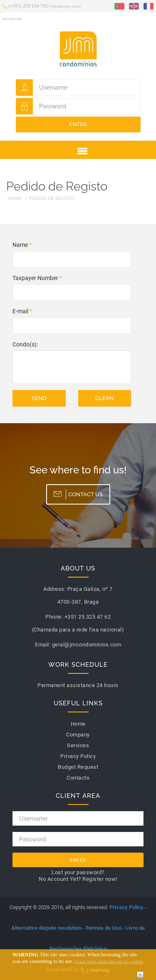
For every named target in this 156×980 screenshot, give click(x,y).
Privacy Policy (126, 907)
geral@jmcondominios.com (87, 645)
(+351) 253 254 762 (42, 12)
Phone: (54, 617)
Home (15, 198)
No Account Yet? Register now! (78, 879)
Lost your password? (78, 872)
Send (39, 398)
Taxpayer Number (37, 278)
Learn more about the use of (109, 961)
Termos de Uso (103, 928)
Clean (104, 398)
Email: (43, 645)
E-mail (22, 311)
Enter (78, 124)
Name (22, 245)
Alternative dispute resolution (46, 928)
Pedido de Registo (52, 198)
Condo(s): (25, 344)
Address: (54, 589)
